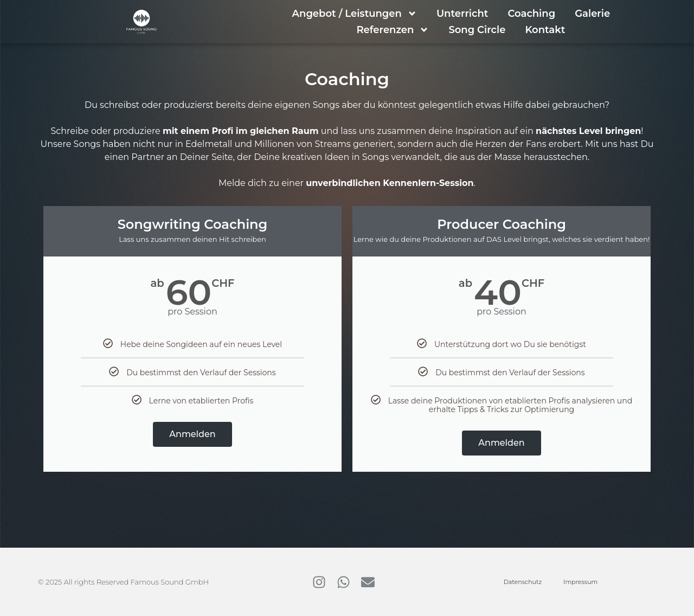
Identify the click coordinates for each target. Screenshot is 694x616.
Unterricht (462, 14)
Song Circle (477, 30)
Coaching (531, 14)
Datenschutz (523, 582)
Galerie (592, 14)
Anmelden (192, 434)
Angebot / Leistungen (355, 14)
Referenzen (393, 30)
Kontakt (545, 30)
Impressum (580, 582)
